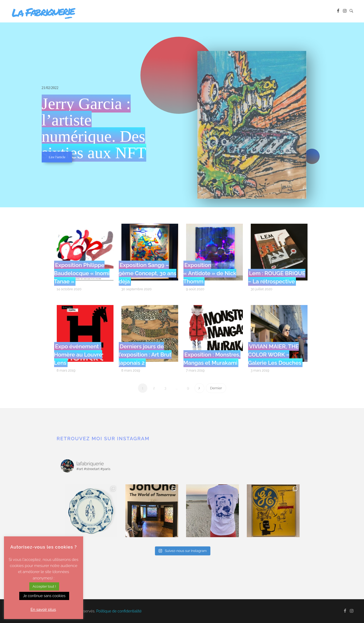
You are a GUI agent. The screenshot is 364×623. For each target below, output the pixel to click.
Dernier (216, 388)
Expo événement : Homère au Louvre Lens (78, 355)
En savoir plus (43, 610)
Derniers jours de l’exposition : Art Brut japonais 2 (145, 355)
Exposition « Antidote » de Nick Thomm (210, 273)
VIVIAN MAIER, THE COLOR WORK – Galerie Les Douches (275, 355)
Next (199, 388)
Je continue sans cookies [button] (44, 596)
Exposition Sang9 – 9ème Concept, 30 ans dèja (148, 273)
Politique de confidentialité (119, 611)
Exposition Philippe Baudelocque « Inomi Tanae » (82, 273)
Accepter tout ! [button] (44, 586)
